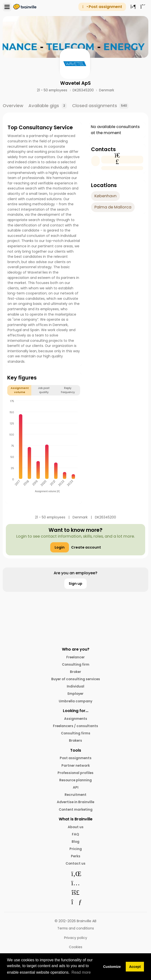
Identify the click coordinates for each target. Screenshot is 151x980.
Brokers (75, 740)
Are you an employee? (75, 573)
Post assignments (76, 758)
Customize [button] (112, 967)
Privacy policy (76, 938)
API (76, 787)
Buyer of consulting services (76, 679)
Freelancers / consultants (75, 726)
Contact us (75, 863)
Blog (75, 842)
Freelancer (75, 657)
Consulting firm (76, 664)
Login (60, 547)
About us (76, 827)
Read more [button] (81, 972)
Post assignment (102, 7)
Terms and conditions (76, 928)
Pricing (76, 849)
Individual (75, 686)
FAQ (75, 834)
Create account (86, 547)
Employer (75, 694)
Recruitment (75, 795)
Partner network (76, 765)
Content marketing (76, 809)
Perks (76, 856)
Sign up (75, 584)
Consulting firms (76, 733)
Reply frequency (68, 390)
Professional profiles (75, 773)
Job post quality (44, 390)
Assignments (76, 719)
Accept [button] (135, 967)
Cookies (76, 947)
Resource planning (75, 780)
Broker (75, 672)
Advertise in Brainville (75, 802)
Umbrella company (75, 701)
